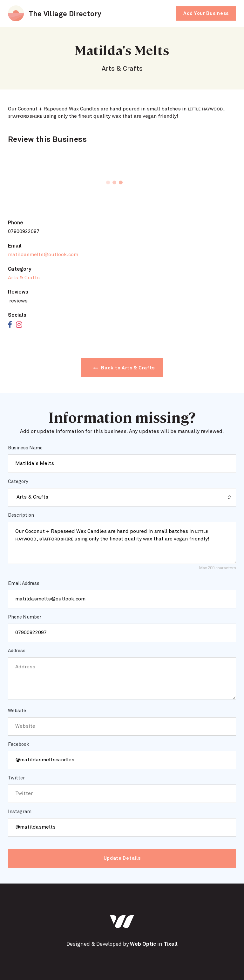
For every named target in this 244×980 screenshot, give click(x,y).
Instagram (20, 812)
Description (21, 515)
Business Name (25, 448)
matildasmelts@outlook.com (43, 255)
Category (18, 482)
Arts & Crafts (24, 278)
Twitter (16, 778)
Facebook (19, 744)
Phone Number (25, 617)
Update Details (122, 858)
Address (17, 651)
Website (17, 711)
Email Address (24, 583)
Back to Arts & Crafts (124, 368)
